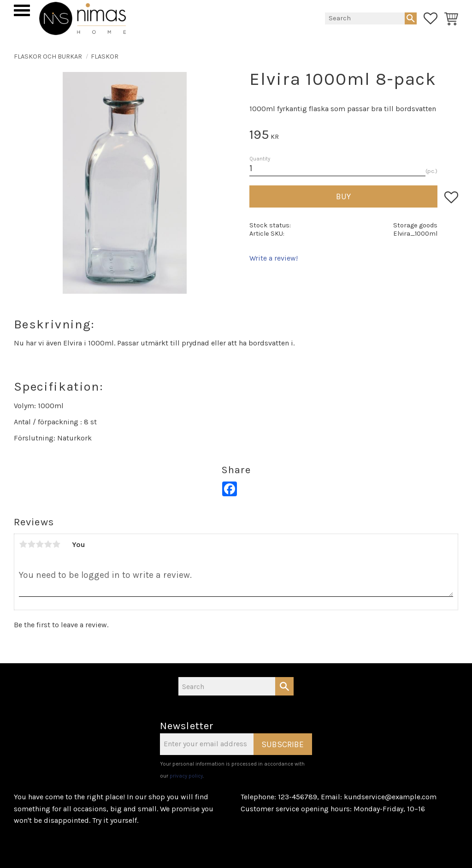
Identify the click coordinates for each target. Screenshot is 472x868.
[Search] (411, 18)
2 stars (31, 544)
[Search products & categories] (365, 18)
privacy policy (186, 776)
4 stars (48, 544)
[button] (22, 10)
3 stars (40, 544)
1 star (23, 544)
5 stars (56, 544)
